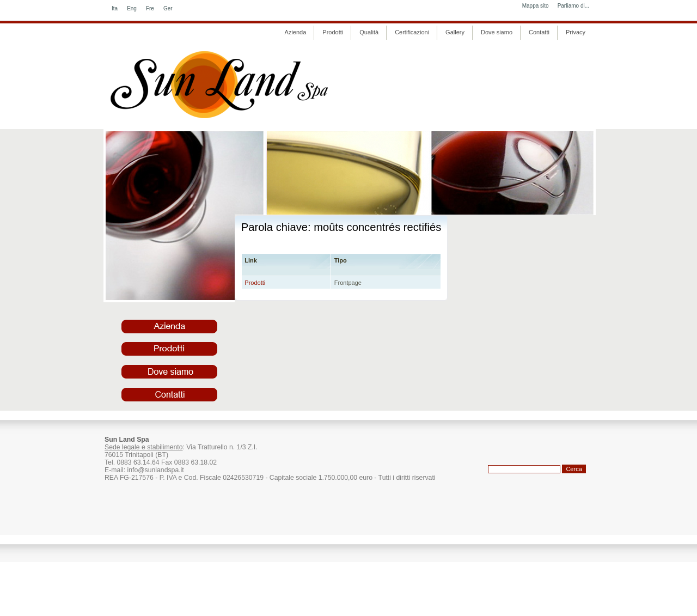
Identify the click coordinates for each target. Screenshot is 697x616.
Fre (150, 8)
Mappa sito (536, 6)
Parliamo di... (573, 6)
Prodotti (255, 283)
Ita (115, 8)
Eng (132, 8)
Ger (168, 8)
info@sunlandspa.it (155, 470)
